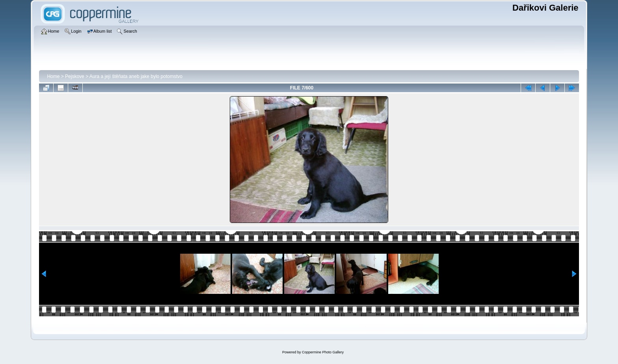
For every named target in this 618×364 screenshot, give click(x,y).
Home (53, 76)
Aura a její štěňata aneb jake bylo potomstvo (136, 76)
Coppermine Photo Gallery (323, 352)
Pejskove (75, 76)
